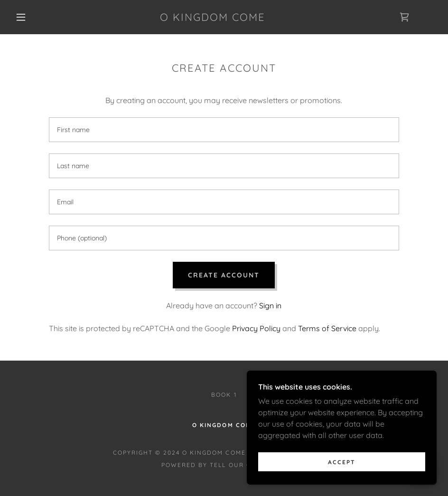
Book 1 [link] (224, 395)
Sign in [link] (270, 305)
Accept (342, 475)
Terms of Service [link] (327, 328)
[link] (213, 18)
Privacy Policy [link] (256, 328)
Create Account (224, 275)
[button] (21, 17)
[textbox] (224, 130)
